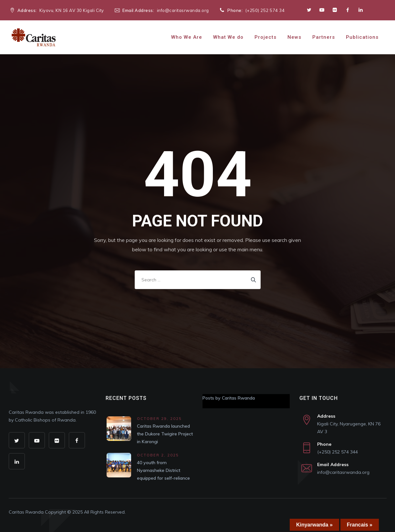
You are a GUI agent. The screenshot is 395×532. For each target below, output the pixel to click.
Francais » (360, 525)
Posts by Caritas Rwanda (229, 398)
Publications (362, 37)
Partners (324, 37)
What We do (228, 37)
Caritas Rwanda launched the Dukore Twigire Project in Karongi (165, 434)
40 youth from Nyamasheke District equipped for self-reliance (163, 470)
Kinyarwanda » (314, 525)
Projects (265, 37)
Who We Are (187, 37)
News (294, 37)
